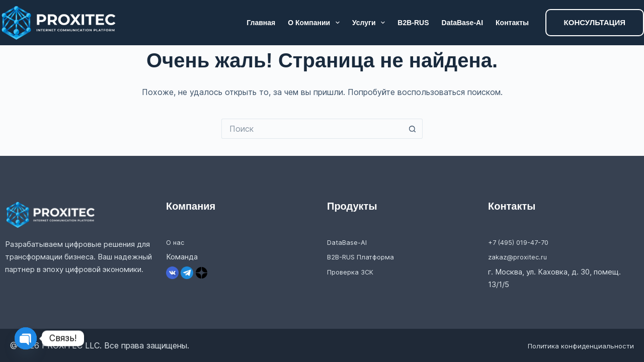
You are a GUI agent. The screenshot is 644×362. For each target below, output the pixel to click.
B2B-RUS (413, 23)
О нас (176, 242)
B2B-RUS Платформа (365, 257)
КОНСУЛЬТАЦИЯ (595, 22)
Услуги (371, 23)
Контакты (512, 23)
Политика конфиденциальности (572, 345)
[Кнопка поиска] (413, 129)
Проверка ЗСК (353, 272)
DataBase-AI (462, 23)
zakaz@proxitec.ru (520, 257)
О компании (316, 23)
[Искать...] (312, 129)
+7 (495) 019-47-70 (524, 242)
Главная (261, 23)
